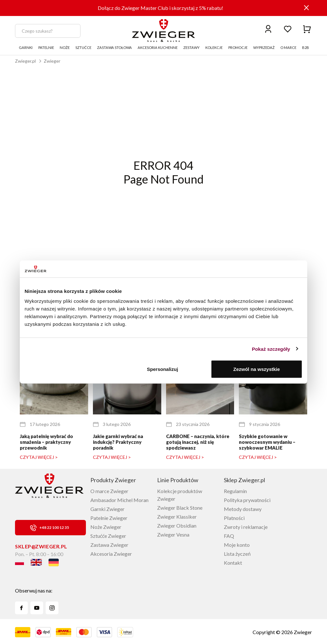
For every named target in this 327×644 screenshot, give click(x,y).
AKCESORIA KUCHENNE (158, 47)
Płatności (234, 518)
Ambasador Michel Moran (119, 500)
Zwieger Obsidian (177, 526)
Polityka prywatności (247, 500)
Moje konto (237, 545)
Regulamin (235, 491)
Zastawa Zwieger (109, 545)
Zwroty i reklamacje (246, 527)
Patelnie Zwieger (109, 518)
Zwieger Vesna (173, 534)
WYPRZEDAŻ (264, 47)
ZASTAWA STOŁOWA (114, 47)
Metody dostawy (243, 509)
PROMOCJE (238, 47)
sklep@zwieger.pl (41, 546)
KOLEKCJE (214, 47)
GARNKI (26, 47)
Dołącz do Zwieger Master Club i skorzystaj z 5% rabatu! (160, 8)
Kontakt (233, 563)
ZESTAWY (191, 47)
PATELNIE (46, 47)
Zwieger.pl (25, 61)
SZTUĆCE (83, 47)
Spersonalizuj (163, 369)
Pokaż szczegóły (271, 349)
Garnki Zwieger (107, 509)
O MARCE (288, 47)
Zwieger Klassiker (177, 517)
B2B (306, 47)
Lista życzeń (237, 554)
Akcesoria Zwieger (111, 554)
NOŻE (65, 47)
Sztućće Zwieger (108, 536)
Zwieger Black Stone (180, 508)
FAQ (229, 536)
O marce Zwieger (109, 491)
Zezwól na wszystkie (257, 369)
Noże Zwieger (106, 527)
